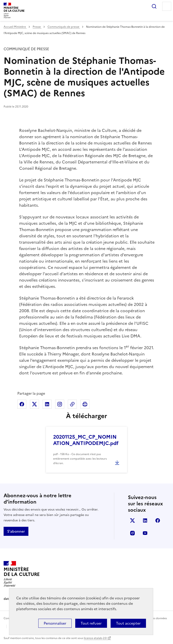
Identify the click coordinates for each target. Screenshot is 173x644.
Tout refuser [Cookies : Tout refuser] (91, 623)
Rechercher (154, 6)
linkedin (145, 520)
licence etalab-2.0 (95, 638)
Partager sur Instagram (60, 404)
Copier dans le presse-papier (72, 404)
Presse (37, 27)
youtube (145, 533)
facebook (158, 520)
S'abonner (16, 531)
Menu (167, 6)
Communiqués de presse (64, 27)
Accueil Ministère (15, 27)
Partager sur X (34, 404)
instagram (132, 533)
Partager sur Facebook (22, 404)
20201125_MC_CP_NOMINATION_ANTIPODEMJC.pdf (86, 440)
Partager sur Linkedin (47, 404)
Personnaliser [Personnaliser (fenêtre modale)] (55, 623)
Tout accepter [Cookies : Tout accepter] (128, 623)
